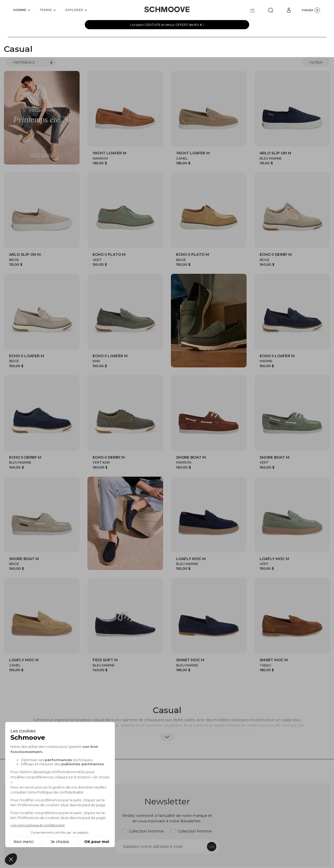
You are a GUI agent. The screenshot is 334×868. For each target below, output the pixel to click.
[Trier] (31, 63)
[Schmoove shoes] (167, 9)
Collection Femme (195, 831)
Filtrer (316, 62)
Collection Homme (146, 831)
